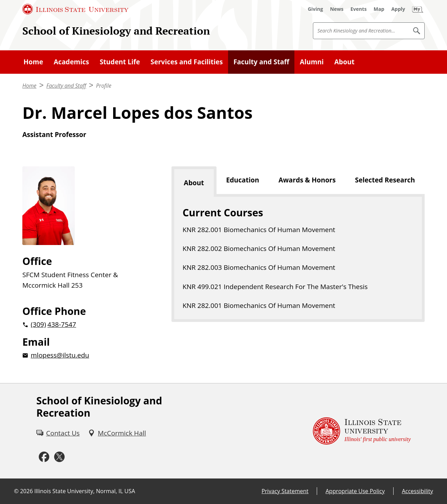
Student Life (120, 62)
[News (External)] (337, 9)
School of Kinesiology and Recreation (116, 31)
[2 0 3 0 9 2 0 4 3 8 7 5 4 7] (86, 324)
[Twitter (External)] (59, 457)
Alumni (312, 62)
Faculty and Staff (261, 62)
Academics (71, 62)
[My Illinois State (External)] (418, 9)
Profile (104, 86)
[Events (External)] (359, 9)
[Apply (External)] (398, 9)
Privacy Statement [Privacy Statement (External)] (285, 491)
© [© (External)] (16, 491)
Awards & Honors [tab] (307, 180)
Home (33, 62)
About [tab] (194, 183)
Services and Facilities (187, 62)
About (344, 62)
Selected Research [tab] (385, 180)
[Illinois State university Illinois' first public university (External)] (362, 431)
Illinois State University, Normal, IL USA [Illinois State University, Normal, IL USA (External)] (85, 491)
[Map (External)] (379, 9)
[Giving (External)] (315, 9)
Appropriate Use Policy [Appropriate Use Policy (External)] (355, 491)
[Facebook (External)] (44, 457)
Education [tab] (243, 180)
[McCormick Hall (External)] (117, 433)
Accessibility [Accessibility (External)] (417, 491)
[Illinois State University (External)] (75, 9)
